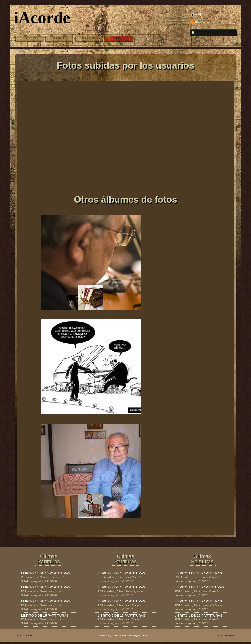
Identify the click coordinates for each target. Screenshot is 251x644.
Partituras (89, 38)
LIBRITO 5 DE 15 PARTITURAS (122, 616)
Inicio (29, 38)
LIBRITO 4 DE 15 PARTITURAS (198, 573)
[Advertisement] (126, 126)
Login (200, 14)
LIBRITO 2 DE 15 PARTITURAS (198, 601)
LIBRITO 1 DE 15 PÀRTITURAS (198, 616)
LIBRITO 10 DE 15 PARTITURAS (46, 601)
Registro (202, 22)
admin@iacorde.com (141, 635)
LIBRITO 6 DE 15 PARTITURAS (122, 601)
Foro (59, 38)
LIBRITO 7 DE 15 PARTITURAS (122, 587)
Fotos (118, 38)
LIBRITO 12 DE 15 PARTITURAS (46, 573)
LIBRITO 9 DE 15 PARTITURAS (45, 616)
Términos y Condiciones (112, 635)
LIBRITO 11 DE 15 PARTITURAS (46, 587)
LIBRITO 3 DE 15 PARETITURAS (199, 587)
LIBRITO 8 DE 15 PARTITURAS (122, 573)
